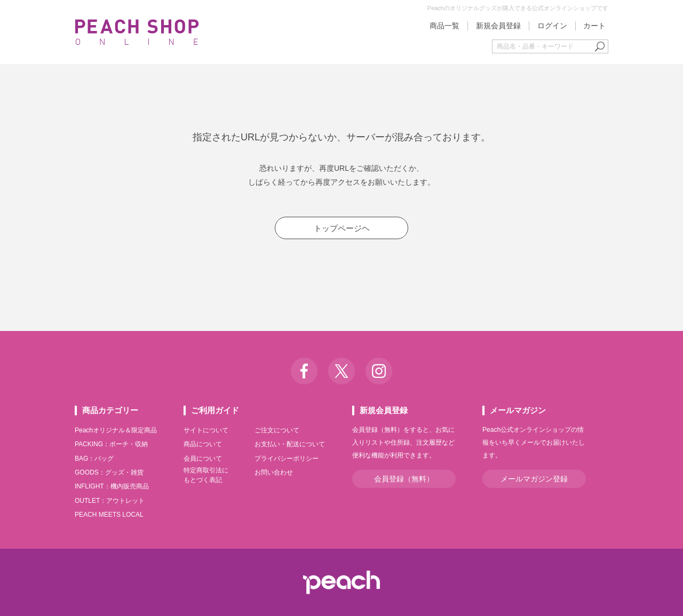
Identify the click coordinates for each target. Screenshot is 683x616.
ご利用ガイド (215, 410)
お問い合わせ (274, 472)
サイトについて (206, 430)
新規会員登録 (498, 26)
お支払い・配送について (290, 444)
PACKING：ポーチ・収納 (111, 444)
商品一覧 (444, 26)
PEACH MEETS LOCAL (109, 515)
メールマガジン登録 (534, 479)
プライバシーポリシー (287, 459)
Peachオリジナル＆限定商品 (116, 430)
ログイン (552, 26)
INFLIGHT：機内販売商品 (112, 486)
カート (594, 26)
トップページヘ (342, 228)
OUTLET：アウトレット (110, 501)
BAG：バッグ (94, 459)
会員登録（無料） (404, 479)
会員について (203, 459)
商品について (203, 444)
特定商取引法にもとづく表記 (206, 475)
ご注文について (277, 430)
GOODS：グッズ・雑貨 (109, 472)
